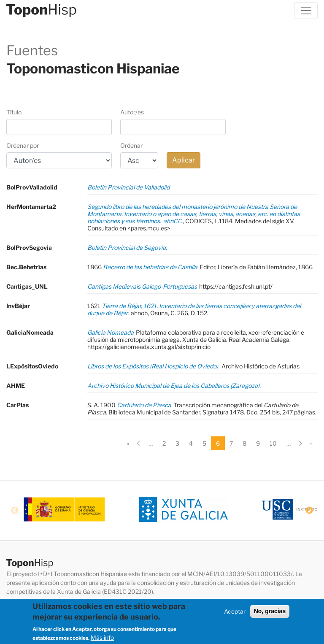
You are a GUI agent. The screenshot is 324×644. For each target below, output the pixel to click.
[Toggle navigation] (306, 11)
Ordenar (131, 145)
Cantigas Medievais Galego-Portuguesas (142, 286)
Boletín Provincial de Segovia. (127, 248)
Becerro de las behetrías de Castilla (150, 267)
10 (273, 443)
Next (309, 511)
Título (14, 112)
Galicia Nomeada (111, 332)
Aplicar (184, 160)
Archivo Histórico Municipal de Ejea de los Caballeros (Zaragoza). (174, 386)
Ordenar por (23, 145)
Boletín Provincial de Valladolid (128, 187)
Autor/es (132, 112)
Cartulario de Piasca (144, 405)
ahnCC (173, 221)
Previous (15, 511)
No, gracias (270, 612)
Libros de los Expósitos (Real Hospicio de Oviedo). (153, 366)
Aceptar (235, 612)
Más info (102, 639)
